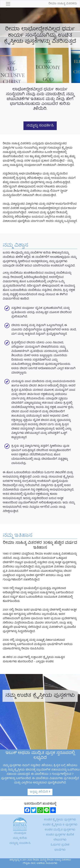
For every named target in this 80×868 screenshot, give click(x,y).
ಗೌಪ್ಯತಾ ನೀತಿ (29, 863)
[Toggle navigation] (8, 4)
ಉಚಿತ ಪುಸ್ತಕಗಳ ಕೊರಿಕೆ (60, 835)
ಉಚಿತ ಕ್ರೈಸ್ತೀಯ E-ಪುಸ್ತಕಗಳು (60, 825)
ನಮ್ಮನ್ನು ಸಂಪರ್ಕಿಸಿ (40, 126)
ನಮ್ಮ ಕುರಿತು (20, 838)
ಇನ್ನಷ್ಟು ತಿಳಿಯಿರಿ (40, 792)
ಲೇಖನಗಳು (60, 840)
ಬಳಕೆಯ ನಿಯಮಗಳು (47, 863)
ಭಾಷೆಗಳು (60, 850)
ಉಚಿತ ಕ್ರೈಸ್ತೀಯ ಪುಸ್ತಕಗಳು (60, 820)
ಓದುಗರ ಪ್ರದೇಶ (60, 845)
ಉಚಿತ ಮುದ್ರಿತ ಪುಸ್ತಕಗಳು (60, 830)
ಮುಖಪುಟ (20, 833)
